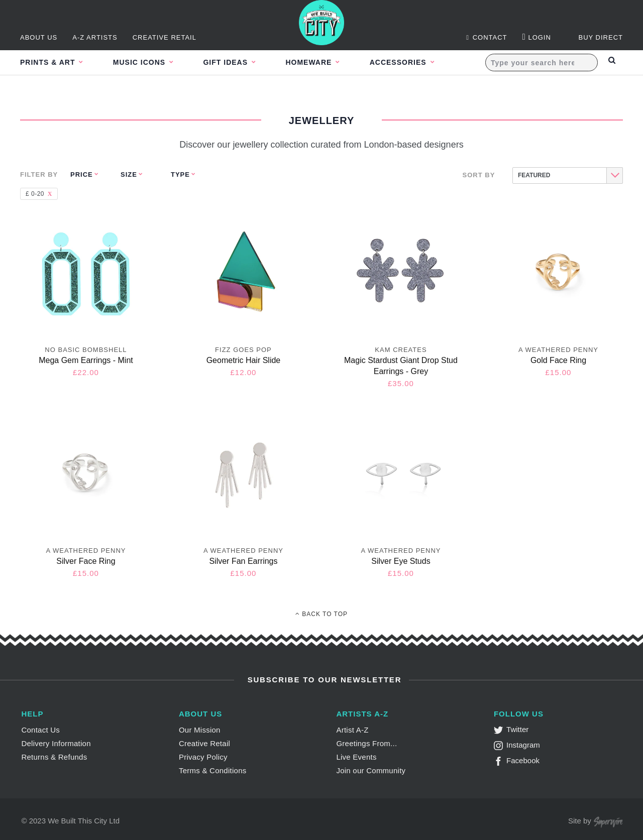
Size (129, 174)
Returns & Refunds (54, 757)
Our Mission (200, 730)
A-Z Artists (95, 37)
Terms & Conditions (213, 770)
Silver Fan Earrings (243, 561)
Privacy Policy (203, 757)
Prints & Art (49, 62)
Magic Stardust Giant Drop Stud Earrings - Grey (401, 366)
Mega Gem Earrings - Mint (86, 360)
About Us (39, 37)
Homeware (326, 62)
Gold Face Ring (558, 360)
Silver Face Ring (86, 561)
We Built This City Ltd (84, 821)
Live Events (356, 757)
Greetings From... (366, 743)
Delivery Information (56, 743)
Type (180, 174)
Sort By (479, 175)
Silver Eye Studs (401, 561)
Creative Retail (165, 37)
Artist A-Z (352, 730)
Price (82, 174)
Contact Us (40, 730)
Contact (487, 37)
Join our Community (371, 770)
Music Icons (146, 62)
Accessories (421, 62)
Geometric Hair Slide (244, 360)
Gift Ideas (237, 62)
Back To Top (321, 614)
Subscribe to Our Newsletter (323, 680)
